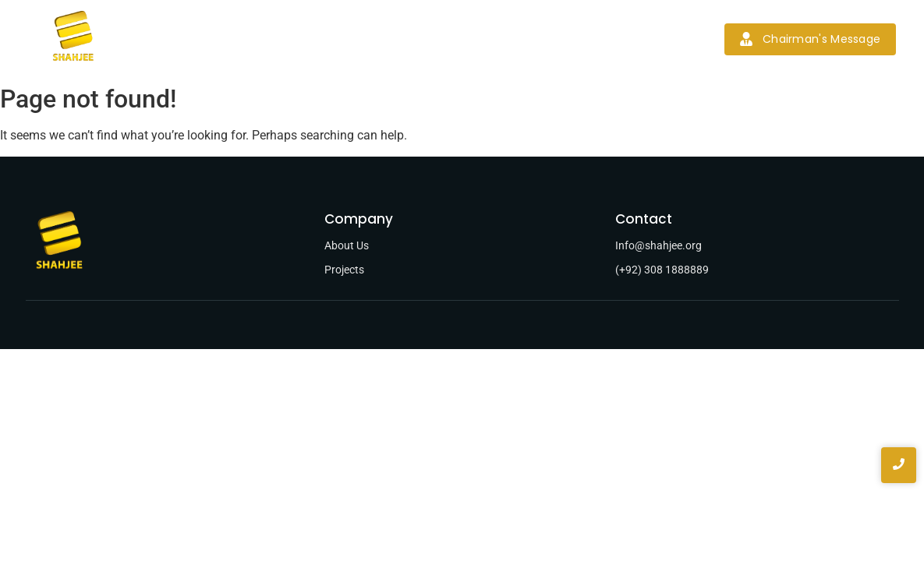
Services (355, 39)
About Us (347, 245)
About (287, 39)
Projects (429, 39)
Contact (604, 39)
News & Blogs (516, 39)
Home (226, 39)
